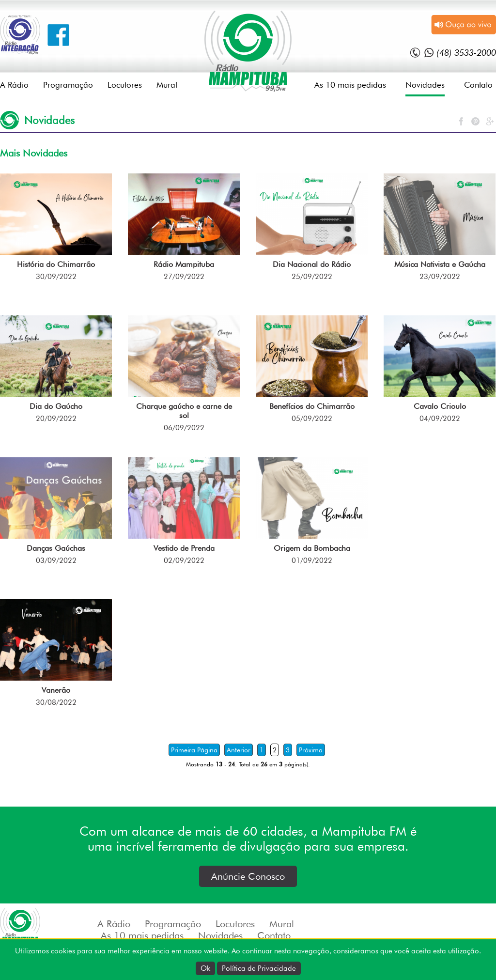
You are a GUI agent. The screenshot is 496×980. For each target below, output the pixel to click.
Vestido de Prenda (184, 548)
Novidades (425, 85)
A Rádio (14, 85)
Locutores (125, 85)
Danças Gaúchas (56, 548)
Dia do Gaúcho (56, 406)
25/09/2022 (312, 277)
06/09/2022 (184, 428)
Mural (167, 85)
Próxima (311, 750)
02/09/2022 (184, 560)
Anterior (239, 750)
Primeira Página (194, 750)
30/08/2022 (56, 702)
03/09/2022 (56, 560)
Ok (205, 968)
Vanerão (56, 690)
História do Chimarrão (56, 264)
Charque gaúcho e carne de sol (184, 411)
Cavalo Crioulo (440, 406)
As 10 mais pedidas (350, 85)
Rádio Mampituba (184, 264)
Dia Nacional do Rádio (312, 264)
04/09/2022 (440, 419)
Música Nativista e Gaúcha (440, 264)
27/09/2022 (184, 277)
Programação (68, 85)
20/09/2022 (56, 419)
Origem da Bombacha (312, 548)
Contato (478, 85)
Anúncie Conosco (248, 876)
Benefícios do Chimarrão (312, 406)
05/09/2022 (312, 419)
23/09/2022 (440, 277)
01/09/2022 (312, 560)
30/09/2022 (56, 277)
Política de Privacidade (259, 968)
